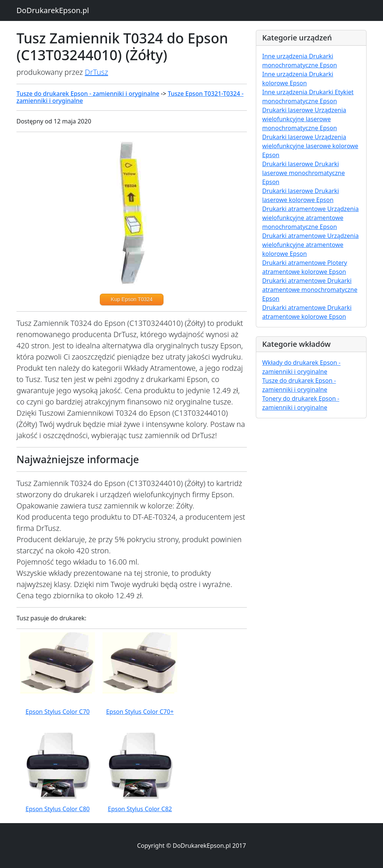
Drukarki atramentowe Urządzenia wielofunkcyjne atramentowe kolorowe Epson (310, 245)
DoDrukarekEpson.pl (53, 10)
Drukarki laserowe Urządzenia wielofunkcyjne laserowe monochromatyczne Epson (304, 119)
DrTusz (96, 72)
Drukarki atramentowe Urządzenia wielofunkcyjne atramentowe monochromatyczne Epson (310, 218)
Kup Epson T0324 (132, 299)
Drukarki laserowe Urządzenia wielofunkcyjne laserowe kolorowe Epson (310, 146)
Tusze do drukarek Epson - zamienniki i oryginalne (88, 94)
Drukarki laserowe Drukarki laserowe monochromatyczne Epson (304, 173)
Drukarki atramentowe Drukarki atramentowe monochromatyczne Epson (310, 290)
